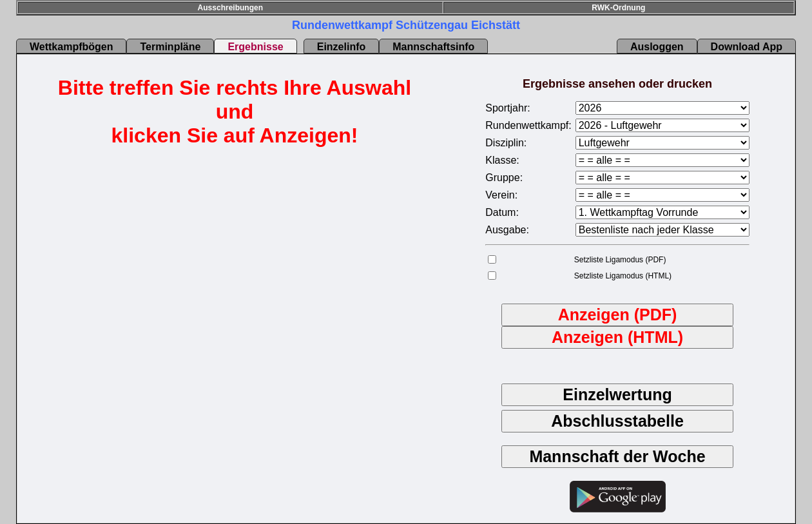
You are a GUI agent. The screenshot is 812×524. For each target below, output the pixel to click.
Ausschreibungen (230, 8)
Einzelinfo (342, 47)
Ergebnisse (255, 47)
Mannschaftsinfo (433, 47)
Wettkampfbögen (71, 47)
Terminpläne (170, 47)
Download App (747, 47)
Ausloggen (657, 47)
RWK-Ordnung (618, 8)
